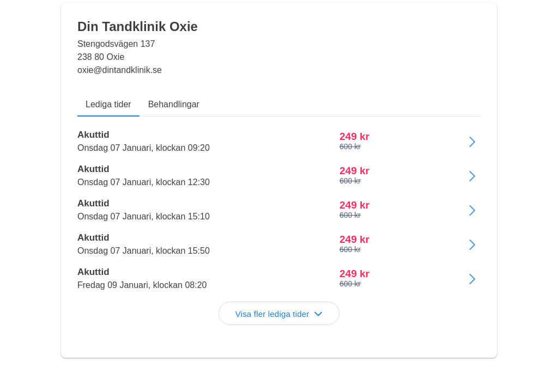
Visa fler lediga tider (279, 314)
